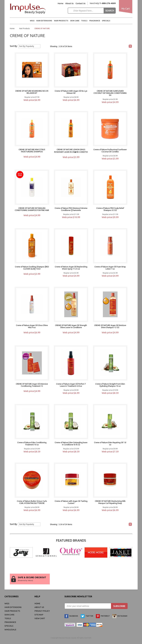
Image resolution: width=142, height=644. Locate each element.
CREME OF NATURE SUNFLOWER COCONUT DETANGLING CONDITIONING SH (110, 93)
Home (60, 3)
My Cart (126, 9)
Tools (84, 21)
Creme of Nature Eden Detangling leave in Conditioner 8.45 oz (71, 444)
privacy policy (42, 611)
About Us (69, 3)
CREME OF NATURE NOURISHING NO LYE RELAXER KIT (32, 92)
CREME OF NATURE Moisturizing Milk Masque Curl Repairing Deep (110, 502)
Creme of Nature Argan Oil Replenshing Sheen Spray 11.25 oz (71, 268)
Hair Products (61, 21)
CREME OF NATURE (42, 28)
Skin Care (75, 21)
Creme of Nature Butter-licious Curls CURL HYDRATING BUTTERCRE (32, 502)
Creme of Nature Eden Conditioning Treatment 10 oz (32, 444)
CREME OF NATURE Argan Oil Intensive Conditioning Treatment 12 (32, 385)
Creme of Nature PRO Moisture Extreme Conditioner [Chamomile (71, 209)
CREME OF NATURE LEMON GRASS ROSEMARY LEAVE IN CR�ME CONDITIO (71, 151)
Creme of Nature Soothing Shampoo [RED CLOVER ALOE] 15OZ (32, 268)
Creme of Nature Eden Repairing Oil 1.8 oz (110, 444)
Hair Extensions (44, 21)
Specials (106, 21)
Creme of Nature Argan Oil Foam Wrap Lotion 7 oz (110, 268)
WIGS (32, 21)
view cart (40, 618)
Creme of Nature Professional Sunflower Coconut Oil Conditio (110, 151)
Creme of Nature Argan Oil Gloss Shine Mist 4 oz (32, 326)
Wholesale (10, 630)
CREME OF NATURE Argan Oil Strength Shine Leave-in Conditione (71, 326)
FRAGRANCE (95, 21)
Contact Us (81, 3)
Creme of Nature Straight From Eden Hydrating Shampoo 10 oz (110, 385)
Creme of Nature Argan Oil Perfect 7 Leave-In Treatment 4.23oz (71, 385)
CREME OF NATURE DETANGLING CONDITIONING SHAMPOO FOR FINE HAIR (32, 209)
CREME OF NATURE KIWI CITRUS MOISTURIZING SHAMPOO (32, 151)
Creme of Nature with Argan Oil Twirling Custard (71, 502)
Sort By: (14, 46)
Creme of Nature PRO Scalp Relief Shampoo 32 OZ (110, 209)
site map (39, 615)
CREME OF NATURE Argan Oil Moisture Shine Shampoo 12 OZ (110, 326)
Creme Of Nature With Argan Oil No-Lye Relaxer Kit (71, 92)
